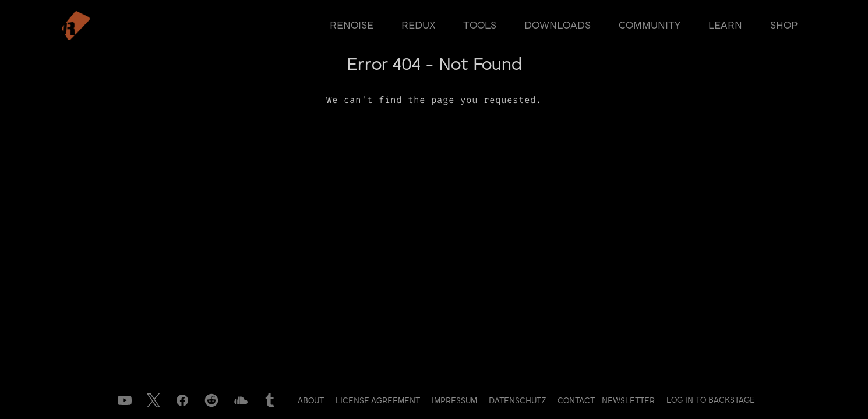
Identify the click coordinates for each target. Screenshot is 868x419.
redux (418, 26)
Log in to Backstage (711, 400)
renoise (352, 26)
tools (480, 26)
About (312, 401)
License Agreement (379, 401)
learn (725, 26)
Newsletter (628, 401)
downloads (558, 26)
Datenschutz (518, 401)
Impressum (456, 401)
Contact (577, 401)
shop (784, 26)
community (650, 26)
